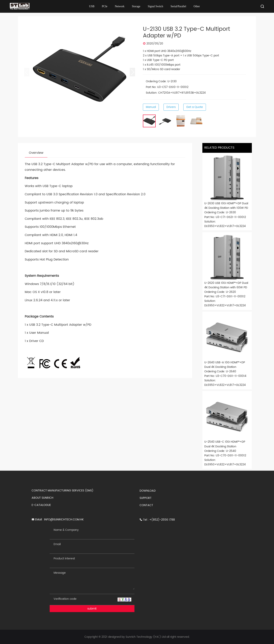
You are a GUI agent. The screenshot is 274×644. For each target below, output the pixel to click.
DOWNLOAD (148, 491)
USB (92, 6)
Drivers (171, 107)
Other (197, 6)
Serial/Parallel (178, 6)
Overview (36, 153)
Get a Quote (195, 107)
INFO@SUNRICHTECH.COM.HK (64, 520)
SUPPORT (146, 498)
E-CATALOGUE (41, 505)
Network (120, 6)
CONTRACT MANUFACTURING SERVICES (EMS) (63, 491)
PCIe (105, 6)
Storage (136, 6)
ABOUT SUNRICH (42, 498)
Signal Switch (155, 6)
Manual (151, 107)
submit (92, 609)
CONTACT (146, 505)
